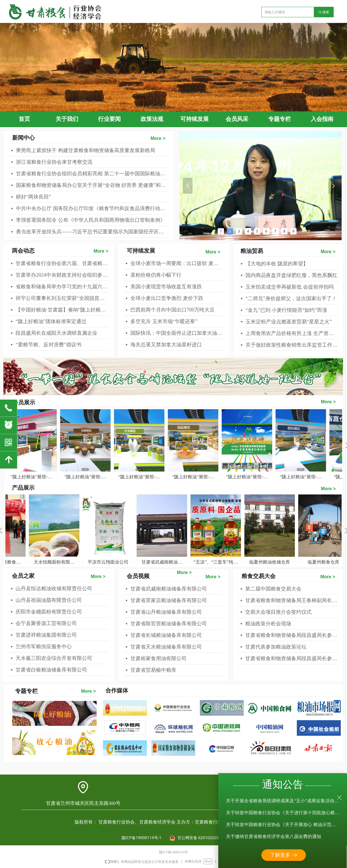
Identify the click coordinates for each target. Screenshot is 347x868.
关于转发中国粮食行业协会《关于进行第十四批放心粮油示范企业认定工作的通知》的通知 (283, 813)
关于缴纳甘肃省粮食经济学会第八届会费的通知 (274, 837)
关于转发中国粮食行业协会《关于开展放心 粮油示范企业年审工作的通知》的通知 (283, 825)
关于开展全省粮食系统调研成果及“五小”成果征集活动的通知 (283, 802)
